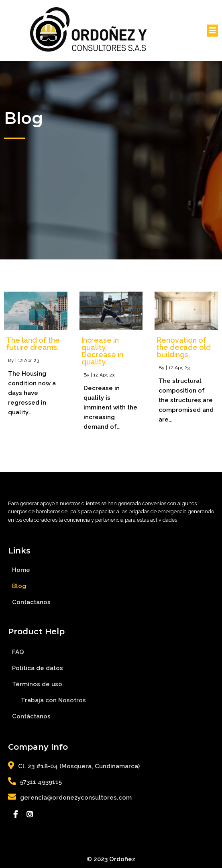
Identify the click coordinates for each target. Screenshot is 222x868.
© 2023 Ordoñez (111, 859)
